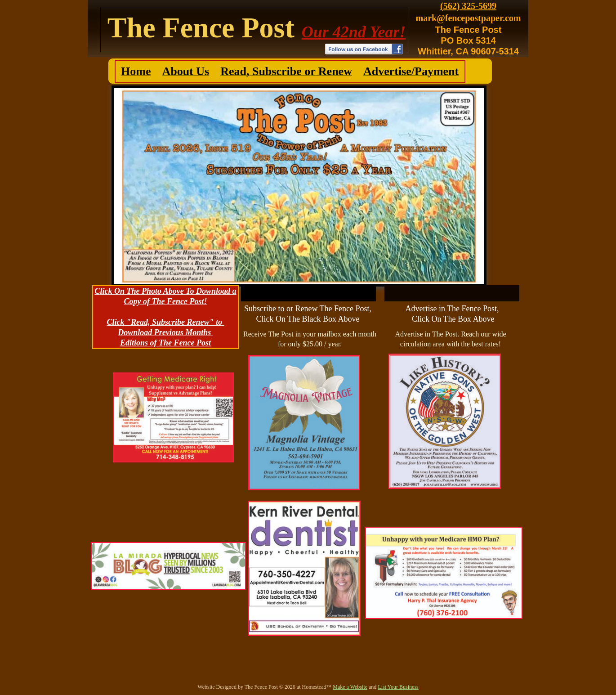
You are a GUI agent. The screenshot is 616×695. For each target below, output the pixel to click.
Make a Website (350, 687)
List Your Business (398, 687)
